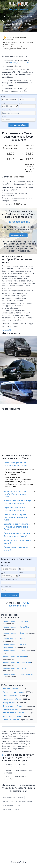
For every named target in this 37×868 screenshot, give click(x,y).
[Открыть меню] (33, 4)
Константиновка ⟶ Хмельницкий (17, 662)
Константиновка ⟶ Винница (15, 657)
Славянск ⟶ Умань (11, 696)
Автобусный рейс (9, 797)
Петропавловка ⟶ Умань (14, 692)
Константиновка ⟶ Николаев (15, 621)
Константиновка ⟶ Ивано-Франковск (19, 674)
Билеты (21, 797)
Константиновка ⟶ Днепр (14, 651)
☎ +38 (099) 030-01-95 (19, 63)
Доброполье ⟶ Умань (12, 706)
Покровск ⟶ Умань (11, 709)
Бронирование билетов (24, 801)
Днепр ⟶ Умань (10, 703)
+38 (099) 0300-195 (18, 10)
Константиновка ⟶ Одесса (15, 668)
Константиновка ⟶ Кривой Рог (16, 627)
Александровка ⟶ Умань (14, 713)
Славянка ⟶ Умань (11, 720)
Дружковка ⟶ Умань (12, 716)
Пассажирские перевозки (12, 805)
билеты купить (8, 801)
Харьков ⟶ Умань (11, 689)
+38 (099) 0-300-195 (19, 222)
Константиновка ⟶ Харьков (15, 639)
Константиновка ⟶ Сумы (14, 633)
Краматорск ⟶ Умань (12, 699)
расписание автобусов (11, 809)
